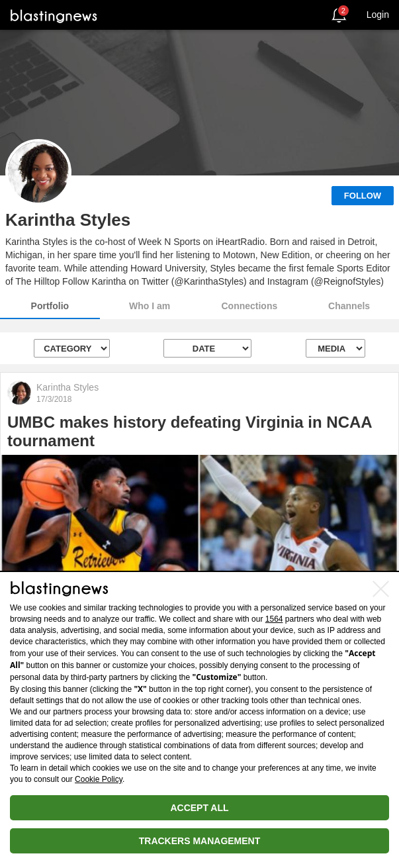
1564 (274, 619)
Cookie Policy (99, 779)
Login (378, 15)
